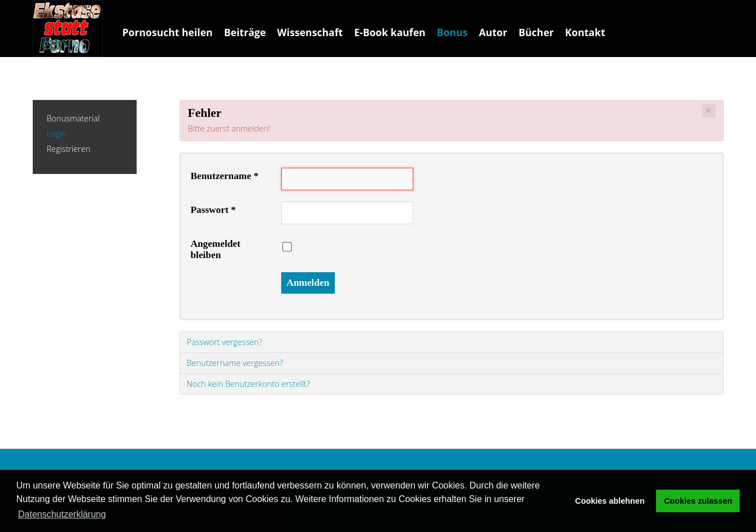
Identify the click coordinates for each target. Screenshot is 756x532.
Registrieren (69, 149)
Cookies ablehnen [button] (610, 501)
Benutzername (225, 176)
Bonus (453, 32)
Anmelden (308, 283)
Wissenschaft (310, 32)
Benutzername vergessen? (235, 363)
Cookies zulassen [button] (698, 501)
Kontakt (585, 32)
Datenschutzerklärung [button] (62, 514)
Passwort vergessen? (225, 342)
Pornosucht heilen (168, 32)
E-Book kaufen (390, 32)
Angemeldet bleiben (216, 249)
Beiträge (245, 32)
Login (57, 134)
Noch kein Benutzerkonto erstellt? (248, 384)
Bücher (536, 32)
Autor (493, 32)
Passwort (213, 210)
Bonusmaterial (73, 119)
